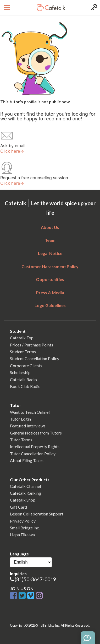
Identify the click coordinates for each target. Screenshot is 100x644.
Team (50, 240)
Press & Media (50, 292)
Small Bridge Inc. (25, 528)
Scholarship (20, 372)
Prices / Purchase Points (32, 345)
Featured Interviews (28, 426)
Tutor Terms (21, 440)
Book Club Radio (25, 386)
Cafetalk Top (22, 338)
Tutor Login (20, 419)
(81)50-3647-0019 (35, 579)
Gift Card (18, 507)
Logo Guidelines (50, 305)
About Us (50, 227)
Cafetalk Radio (23, 379)
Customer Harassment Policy (50, 266)
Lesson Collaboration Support (37, 514)
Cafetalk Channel (25, 486)
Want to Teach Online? (30, 412)
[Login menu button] (94, 8)
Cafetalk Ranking (26, 493)
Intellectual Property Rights (35, 446)
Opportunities (50, 279)
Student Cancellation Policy (35, 358)
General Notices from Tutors (36, 433)
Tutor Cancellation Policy (33, 454)
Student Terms (23, 352)
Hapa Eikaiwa (22, 535)
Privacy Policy (23, 521)
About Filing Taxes (27, 460)
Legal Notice (50, 253)
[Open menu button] (6, 8)
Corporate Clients (26, 366)
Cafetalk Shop (23, 500)
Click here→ (12, 151)
